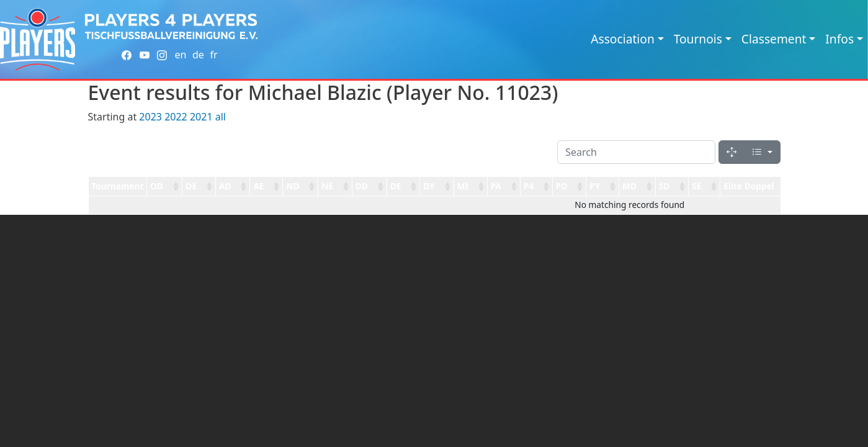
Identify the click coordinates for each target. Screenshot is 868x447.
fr (213, 55)
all (221, 117)
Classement (774, 39)
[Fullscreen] (732, 152)
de (198, 55)
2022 (176, 117)
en (180, 55)
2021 (201, 117)
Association (623, 39)
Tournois (698, 39)
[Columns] (762, 152)
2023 (150, 117)
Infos (839, 39)
